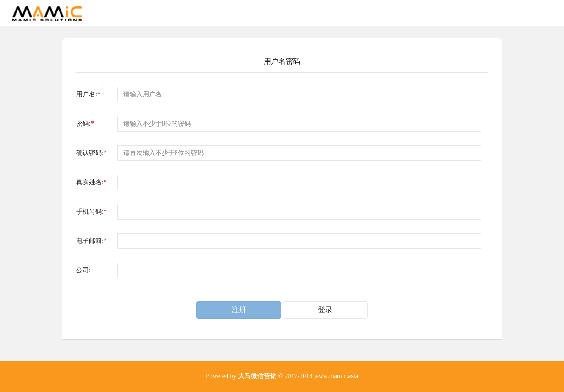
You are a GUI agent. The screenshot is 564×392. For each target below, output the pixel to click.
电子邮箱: (91, 241)
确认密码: (91, 153)
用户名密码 (282, 61)
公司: (83, 270)
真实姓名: (91, 182)
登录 (325, 310)
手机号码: (91, 212)
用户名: (88, 94)
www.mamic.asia (336, 376)
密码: (85, 124)
